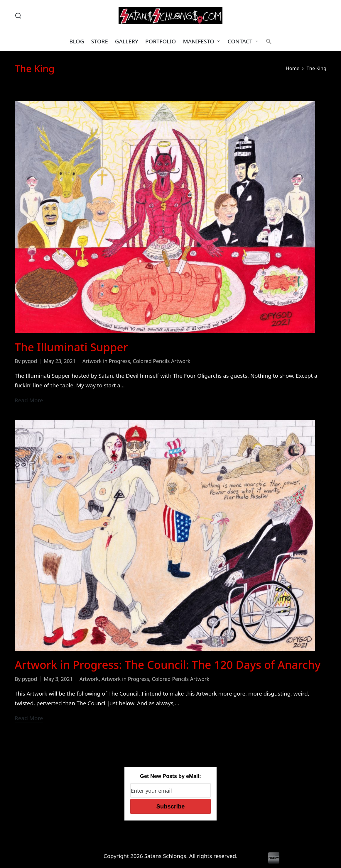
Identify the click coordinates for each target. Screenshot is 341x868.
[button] (269, 41)
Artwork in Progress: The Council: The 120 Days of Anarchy (168, 665)
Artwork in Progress (106, 361)
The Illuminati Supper (71, 347)
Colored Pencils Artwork (161, 361)
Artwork (89, 679)
